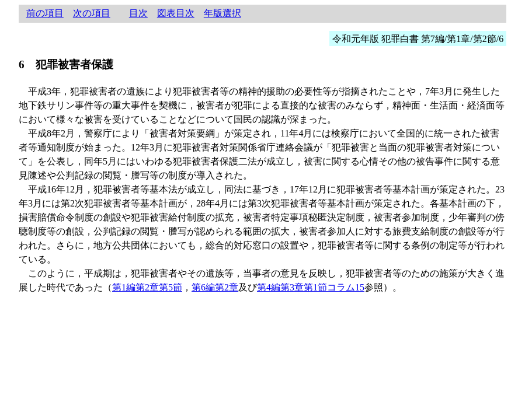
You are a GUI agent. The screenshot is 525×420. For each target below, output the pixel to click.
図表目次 (176, 13)
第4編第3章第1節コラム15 (311, 287)
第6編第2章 (215, 287)
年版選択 (222, 13)
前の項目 (45, 13)
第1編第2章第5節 (147, 287)
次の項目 (92, 13)
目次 (138, 13)
